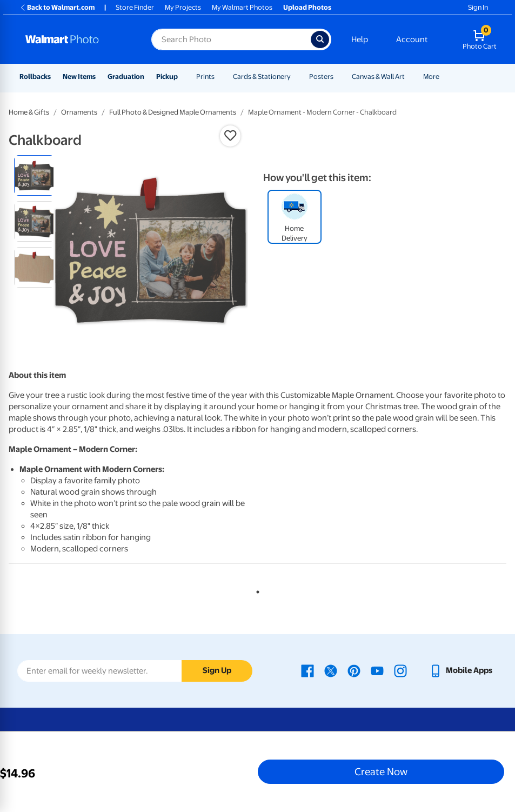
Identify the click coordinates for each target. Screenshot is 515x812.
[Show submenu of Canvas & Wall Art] (410, 76)
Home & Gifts (29, 112)
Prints (205, 76)
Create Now (381, 771)
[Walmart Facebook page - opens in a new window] (307, 670)
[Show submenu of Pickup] (183, 76)
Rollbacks (35, 76)
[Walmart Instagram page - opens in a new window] (400, 670)
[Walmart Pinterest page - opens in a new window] (354, 670)
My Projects (183, 7)
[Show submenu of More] (444, 76)
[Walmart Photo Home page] (77, 39)
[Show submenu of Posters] (338, 76)
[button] (230, 136)
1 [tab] (256, 590)
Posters (321, 76)
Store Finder (135, 7)
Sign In (478, 7)
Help (360, 39)
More (431, 76)
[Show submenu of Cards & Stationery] (296, 76)
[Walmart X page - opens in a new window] (331, 670)
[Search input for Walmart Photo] (231, 39)
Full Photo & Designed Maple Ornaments (173, 112)
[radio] (34, 175)
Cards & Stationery (262, 76)
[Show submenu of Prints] (219, 76)
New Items (79, 76)
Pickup (167, 76)
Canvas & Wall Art (378, 76)
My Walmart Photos (242, 7)
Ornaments (79, 112)
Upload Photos (307, 7)
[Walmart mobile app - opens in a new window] (461, 670)
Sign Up (217, 670)
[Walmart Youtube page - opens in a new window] (377, 670)
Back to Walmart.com (57, 7)
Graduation (126, 76)
